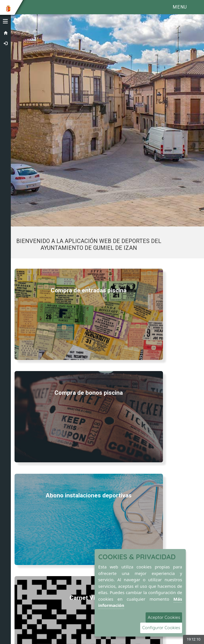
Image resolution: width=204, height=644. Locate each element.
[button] (5, 21)
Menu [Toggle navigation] (180, 7)
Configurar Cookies (161, 628)
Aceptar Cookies (164, 617)
